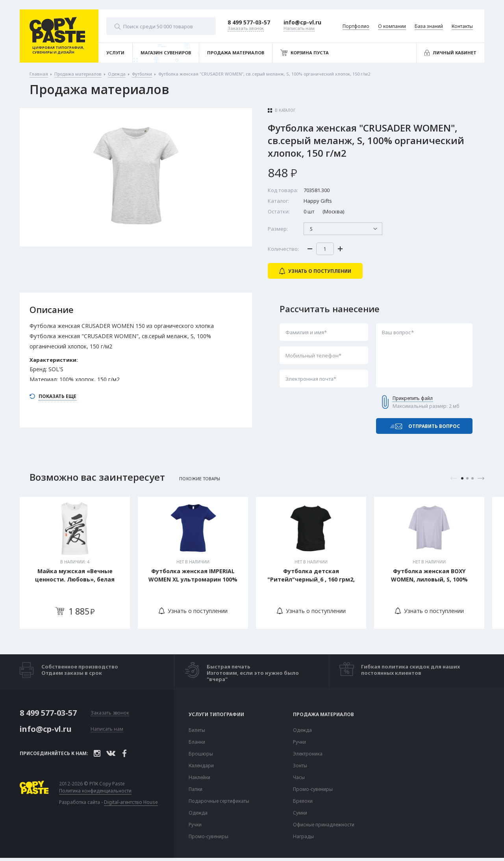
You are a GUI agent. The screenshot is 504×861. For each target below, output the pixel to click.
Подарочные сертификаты (219, 801)
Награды (303, 837)
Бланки (197, 742)
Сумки (300, 813)
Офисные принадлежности (324, 825)
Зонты (300, 766)
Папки (195, 789)
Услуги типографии (216, 715)
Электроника (308, 754)
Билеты (197, 730)
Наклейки (199, 778)
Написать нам (107, 729)
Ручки (195, 825)
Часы (299, 778)
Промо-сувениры (208, 837)
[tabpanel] (75, 563)
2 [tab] (467, 478)
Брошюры (201, 754)
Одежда (198, 813)
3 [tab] (472, 478)
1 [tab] (462, 478)
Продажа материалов (323, 715)
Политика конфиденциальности (95, 791)
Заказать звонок (110, 713)
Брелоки (303, 801)
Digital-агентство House (131, 802)
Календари (201, 766)
